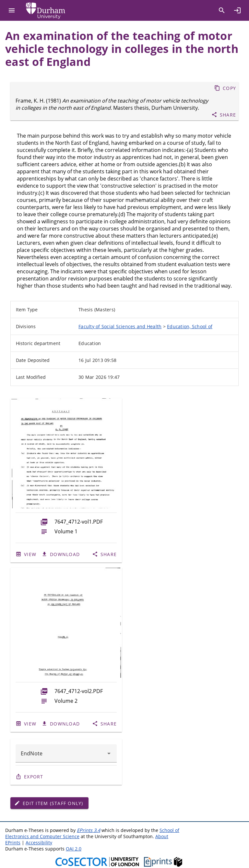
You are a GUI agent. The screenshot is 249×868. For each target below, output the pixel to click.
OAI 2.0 (74, 849)
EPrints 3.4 (89, 830)
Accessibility (39, 843)
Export (34, 777)
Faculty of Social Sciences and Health (120, 326)
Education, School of (190, 326)
